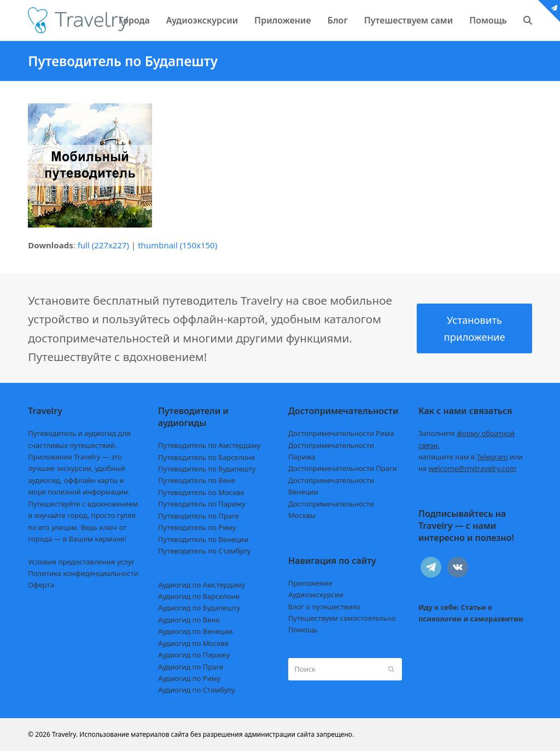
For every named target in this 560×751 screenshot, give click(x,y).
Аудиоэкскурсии (316, 595)
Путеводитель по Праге (199, 516)
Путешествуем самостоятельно (342, 618)
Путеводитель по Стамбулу (204, 551)
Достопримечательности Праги (343, 468)
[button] (528, 20)
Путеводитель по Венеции (203, 539)
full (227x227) (104, 245)
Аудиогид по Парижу (194, 655)
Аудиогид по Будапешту (199, 608)
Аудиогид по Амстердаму (202, 585)
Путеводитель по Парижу (202, 504)
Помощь (303, 630)
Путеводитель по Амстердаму (209, 445)
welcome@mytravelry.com (472, 468)
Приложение (310, 583)
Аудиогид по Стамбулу (197, 690)
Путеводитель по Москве (201, 492)
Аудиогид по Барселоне (199, 596)
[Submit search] (391, 670)
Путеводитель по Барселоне (206, 457)
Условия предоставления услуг (81, 562)
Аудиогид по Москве (193, 643)
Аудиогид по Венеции (196, 631)
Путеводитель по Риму (197, 527)
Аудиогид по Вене (189, 620)
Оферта (41, 585)
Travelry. (65, 734)
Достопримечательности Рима (341, 433)
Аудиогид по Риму (189, 678)
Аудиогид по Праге (191, 667)
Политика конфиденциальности (83, 573)
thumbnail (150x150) (177, 245)
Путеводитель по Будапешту (207, 469)
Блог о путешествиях (324, 607)
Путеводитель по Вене (197, 480)
